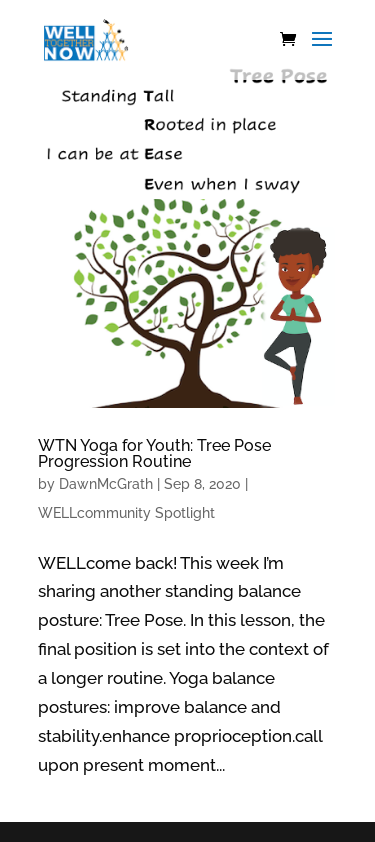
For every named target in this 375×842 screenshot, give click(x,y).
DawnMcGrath (106, 484)
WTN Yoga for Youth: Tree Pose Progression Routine (154, 453)
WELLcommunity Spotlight (126, 513)
